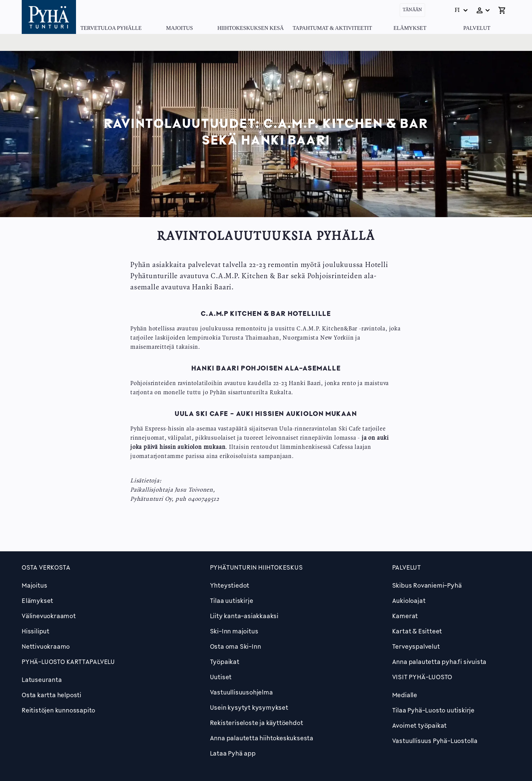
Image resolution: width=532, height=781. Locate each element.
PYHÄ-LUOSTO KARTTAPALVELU (68, 662)
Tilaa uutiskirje (232, 601)
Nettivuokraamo (46, 646)
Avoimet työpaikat (420, 725)
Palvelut (477, 28)
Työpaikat (225, 662)
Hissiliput (36, 631)
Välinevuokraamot (49, 616)
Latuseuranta (42, 680)
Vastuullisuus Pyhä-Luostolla (435, 741)
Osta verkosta (46, 567)
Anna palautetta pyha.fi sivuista (440, 662)
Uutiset (221, 677)
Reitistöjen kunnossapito (59, 710)
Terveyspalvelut (416, 646)
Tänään (412, 10)
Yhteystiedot (230, 585)
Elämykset (410, 28)
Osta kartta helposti (52, 695)
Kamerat (405, 616)
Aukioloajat (409, 601)
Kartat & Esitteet (417, 631)
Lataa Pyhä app (233, 753)
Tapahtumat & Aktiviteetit (332, 28)
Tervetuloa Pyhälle (111, 28)
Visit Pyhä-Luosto (422, 677)
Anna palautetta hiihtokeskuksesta (262, 738)
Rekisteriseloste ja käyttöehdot (257, 723)
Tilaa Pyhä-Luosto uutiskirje (433, 710)
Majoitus (180, 28)
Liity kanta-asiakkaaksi (244, 616)
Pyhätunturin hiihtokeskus (256, 567)
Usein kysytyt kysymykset (249, 707)
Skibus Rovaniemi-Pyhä (427, 585)
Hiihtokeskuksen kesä (251, 28)
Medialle (405, 695)
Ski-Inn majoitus (234, 631)
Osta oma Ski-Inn (236, 646)
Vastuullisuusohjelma (242, 692)
